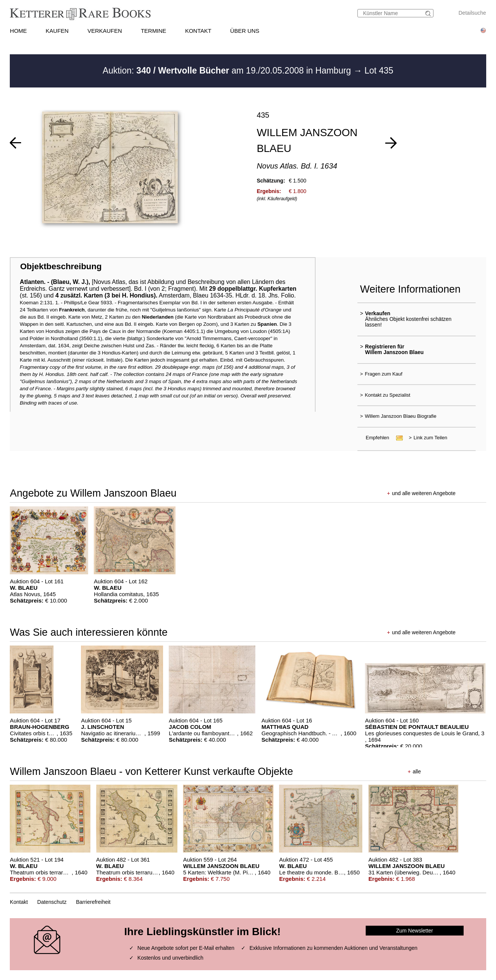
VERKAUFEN (105, 31)
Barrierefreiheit (93, 902)
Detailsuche (472, 13)
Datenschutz (52, 902)
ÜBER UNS (245, 31)
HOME (18, 31)
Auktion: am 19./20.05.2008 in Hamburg (228, 71)
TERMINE (154, 31)
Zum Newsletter (415, 931)
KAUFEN (57, 31)
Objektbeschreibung (61, 266)
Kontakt (19, 902)
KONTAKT (198, 31)
